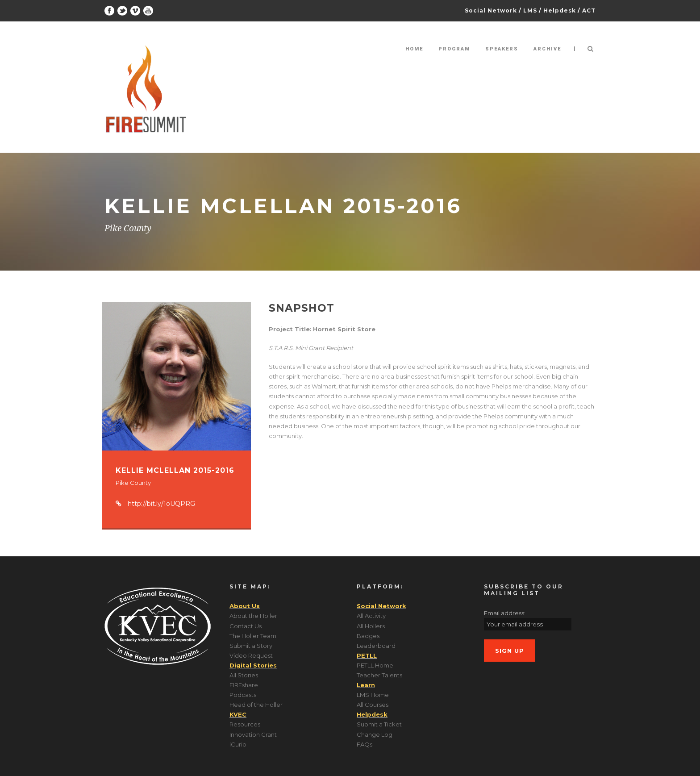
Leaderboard (376, 646)
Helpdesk (560, 10)
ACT (589, 10)
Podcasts (243, 695)
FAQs (365, 744)
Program (454, 49)
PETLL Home (375, 665)
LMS (530, 10)
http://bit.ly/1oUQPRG (161, 504)
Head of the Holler (256, 705)
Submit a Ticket (379, 724)
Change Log (375, 734)
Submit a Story (251, 646)
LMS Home (373, 695)
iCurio (238, 744)
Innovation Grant (253, 734)
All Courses (373, 705)
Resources (245, 724)
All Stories (244, 675)
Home (414, 49)
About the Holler (253, 616)
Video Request (251, 655)
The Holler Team (253, 636)
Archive (547, 49)
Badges (368, 636)
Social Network (491, 10)
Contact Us (246, 626)
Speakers (502, 49)
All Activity (371, 616)
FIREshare (244, 685)
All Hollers (371, 626)
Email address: (505, 613)
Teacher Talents (379, 675)
